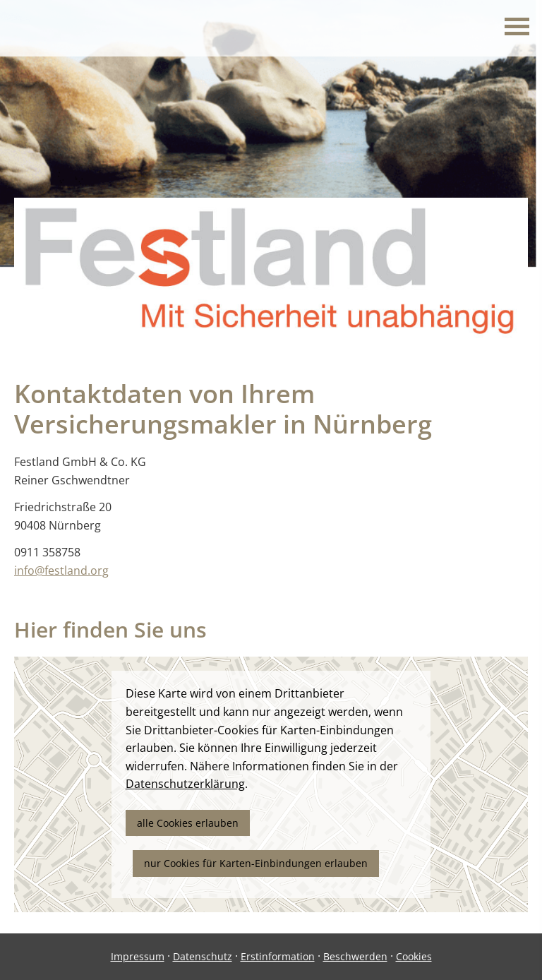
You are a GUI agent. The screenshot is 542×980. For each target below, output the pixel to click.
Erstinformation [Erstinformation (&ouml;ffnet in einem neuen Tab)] (278, 956)
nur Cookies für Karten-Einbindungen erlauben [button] (256, 863)
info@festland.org (61, 570)
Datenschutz (203, 956)
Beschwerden (355, 956)
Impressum (138, 956)
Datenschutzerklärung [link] (185, 784)
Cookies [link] (414, 956)
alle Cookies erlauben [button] (188, 823)
